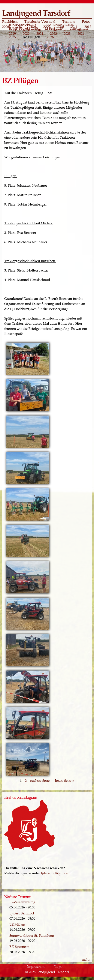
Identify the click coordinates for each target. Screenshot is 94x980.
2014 (26, 30)
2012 (88, 27)
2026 (50, 37)
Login (59, 967)
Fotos (86, 21)
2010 (60, 27)
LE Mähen (17, 924)
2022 (54, 33)
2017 (67, 30)
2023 (67, 33)
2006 (6, 27)
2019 (12, 33)
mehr (86, 959)
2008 (33, 27)
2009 (47, 27)
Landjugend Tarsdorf (36, 13)
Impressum (36, 967)
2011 (74, 27)
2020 (26, 33)
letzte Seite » (65, 780)
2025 (12, 37)
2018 (81, 30)
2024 (81, 33)
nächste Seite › (41, 780)
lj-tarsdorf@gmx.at (55, 873)
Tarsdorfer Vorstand (40, 21)
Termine (69, 21)
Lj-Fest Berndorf (22, 913)
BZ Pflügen (31, 37)
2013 (12, 30)
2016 (54, 30)
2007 (19, 27)
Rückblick (10, 21)
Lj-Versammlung (22, 902)
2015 (40, 30)
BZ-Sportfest (19, 946)
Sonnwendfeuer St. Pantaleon (32, 935)
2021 (40, 33)
